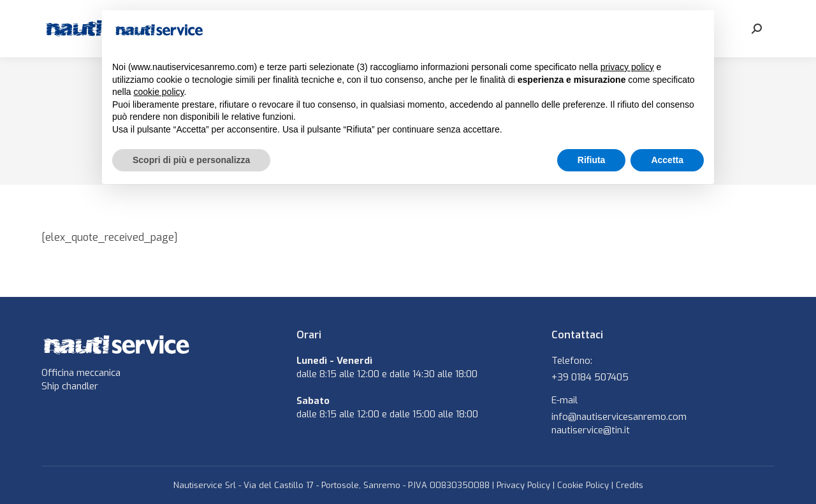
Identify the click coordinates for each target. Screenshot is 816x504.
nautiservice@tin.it (591, 430)
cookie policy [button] (158, 92)
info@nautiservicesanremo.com (619, 417)
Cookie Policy (583, 485)
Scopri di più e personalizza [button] (191, 160)
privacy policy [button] (627, 67)
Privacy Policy (523, 485)
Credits (630, 485)
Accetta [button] (667, 160)
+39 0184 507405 (590, 377)
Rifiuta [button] (592, 160)
